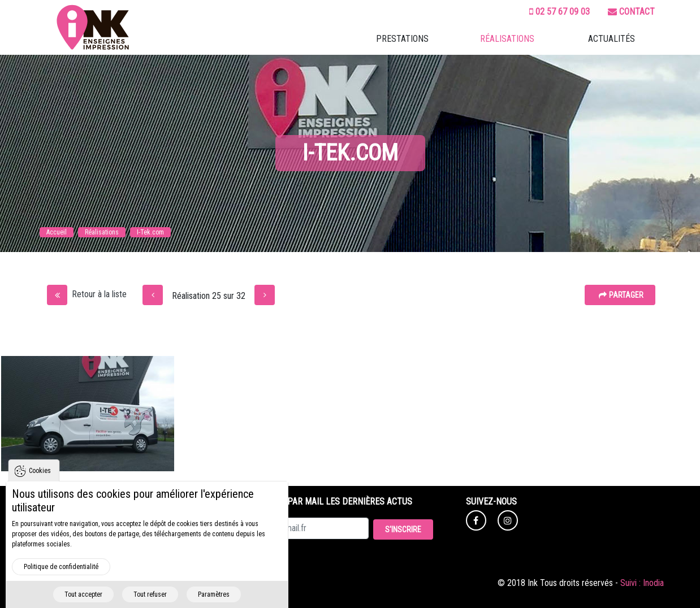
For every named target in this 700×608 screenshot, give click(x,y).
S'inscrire (403, 529)
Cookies (40, 487)
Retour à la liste (87, 294)
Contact (631, 12)
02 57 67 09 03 (559, 12)
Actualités (612, 39)
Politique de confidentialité (61, 583)
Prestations (402, 39)
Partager (621, 295)
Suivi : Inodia (642, 583)
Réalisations (507, 39)
